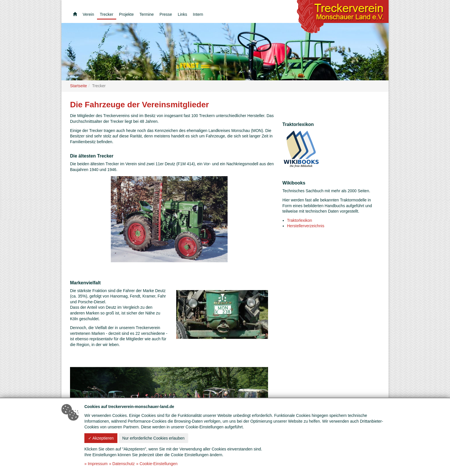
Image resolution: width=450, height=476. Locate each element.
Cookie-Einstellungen (158, 464)
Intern (198, 14)
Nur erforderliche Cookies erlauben (153, 438)
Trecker (107, 14)
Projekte (126, 14)
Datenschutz (124, 464)
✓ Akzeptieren (101, 438)
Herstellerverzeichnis (306, 226)
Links (182, 14)
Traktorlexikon (299, 220)
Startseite (78, 86)
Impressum (98, 464)
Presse (166, 14)
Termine (147, 14)
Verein (88, 14)
